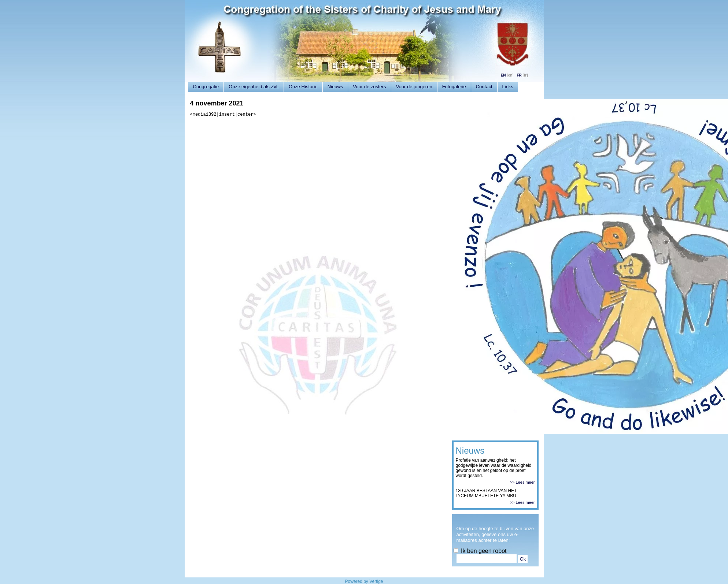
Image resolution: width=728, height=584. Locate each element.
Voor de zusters (369, 87)
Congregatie (206, 87)
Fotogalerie (454, 87)
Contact (484, 87)
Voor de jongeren (414, 87)
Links (508, 87)
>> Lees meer (522, 482)
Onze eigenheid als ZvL (254, 87)
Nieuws (335, 87)
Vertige (376, 581)
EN (503, 75)
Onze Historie (303, 87)
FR (519, 75)
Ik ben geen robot (480, 551)
